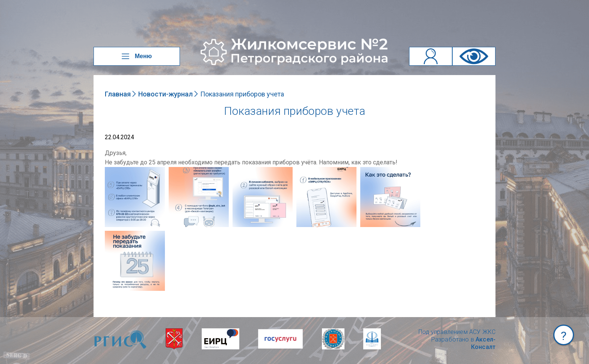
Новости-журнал (165, 94)
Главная (118, 94)
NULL (112, 171)
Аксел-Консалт (483, 343)
